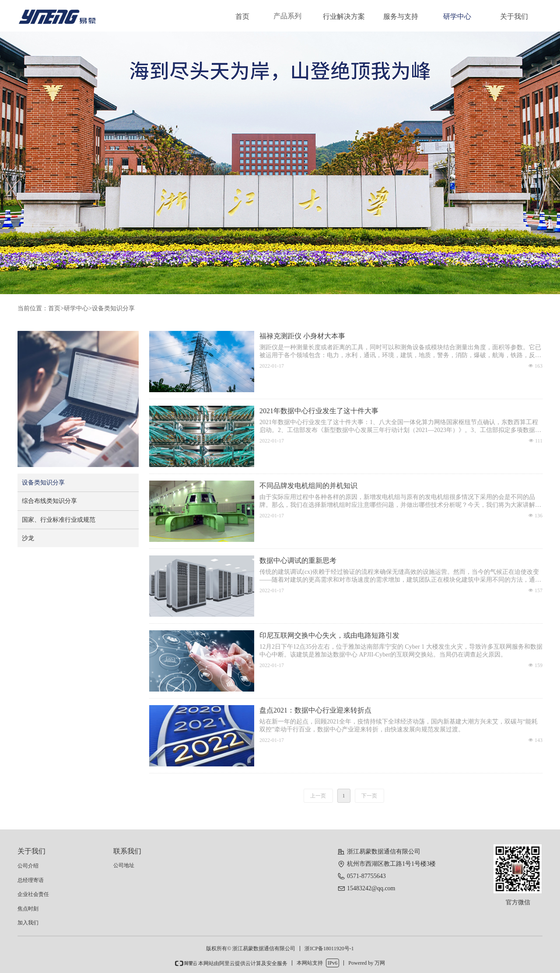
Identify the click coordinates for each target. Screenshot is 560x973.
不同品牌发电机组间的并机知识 (308, 486)
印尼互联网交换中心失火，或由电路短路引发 (329, 635)
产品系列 (287, 16)
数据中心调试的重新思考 (298, 560)
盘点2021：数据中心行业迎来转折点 (315, 710)
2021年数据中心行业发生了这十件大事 (319, 411)
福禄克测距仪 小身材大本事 (302, 336)
